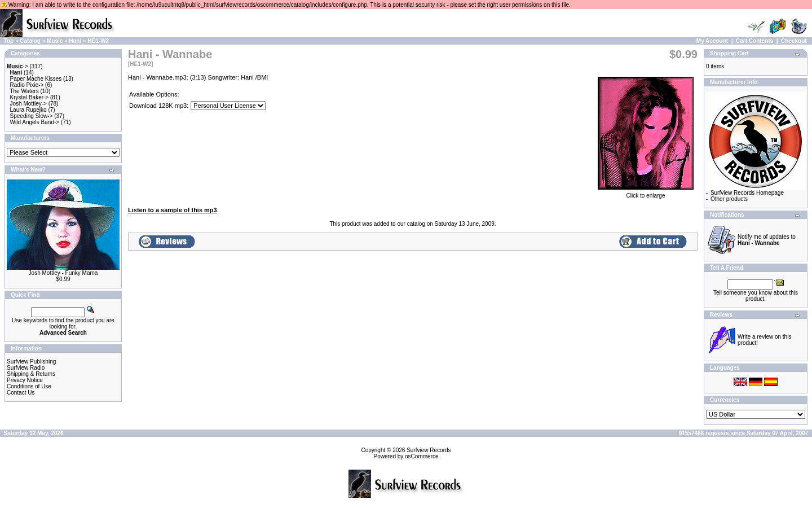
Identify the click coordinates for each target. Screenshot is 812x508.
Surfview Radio (26, 368)
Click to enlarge (646, 193)
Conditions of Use (29, 386)
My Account (712, 41)
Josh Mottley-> (28, 104)
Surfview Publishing (31, 362)
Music (55, 41)
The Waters (24, 91)
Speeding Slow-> (32, 116)
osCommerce (422, 456)
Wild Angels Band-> (35, 122)
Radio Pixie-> (27, 85)
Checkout (794, 41)
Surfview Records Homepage (747, 193)
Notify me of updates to (767, 240)
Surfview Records (429, 450)
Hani (76, 41)
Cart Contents (754, 41)
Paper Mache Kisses (36, 79)
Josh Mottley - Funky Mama (63, 273)
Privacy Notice (25, 380)
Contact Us (21, 393)
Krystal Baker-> (30, 97)
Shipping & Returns (31, 374)
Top (9, 41)
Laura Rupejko (28, 110)
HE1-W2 (98, 41)
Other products (729, 199)
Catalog (30, 41)
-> (17, 66)
